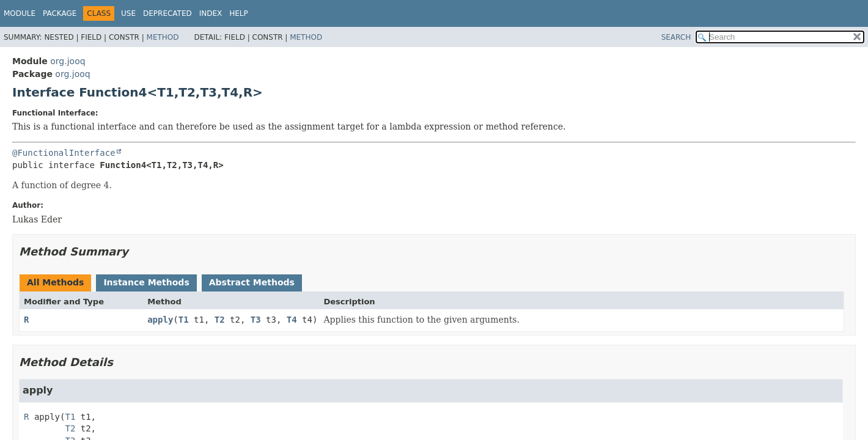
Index (211, 13)
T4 (292, 320)
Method (163, 37)
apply (160, 320)
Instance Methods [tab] (146, 282)
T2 (220, 320)
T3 (256, 320)
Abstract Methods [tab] (252, 282)
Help (239, 13)
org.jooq (68, 61)
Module (20, 13)
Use (128, 13)
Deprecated (167, 13)
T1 (184, 320)
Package (60, 13)
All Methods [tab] (55, 282)
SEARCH (676, 37)
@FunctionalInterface (64, 153)
